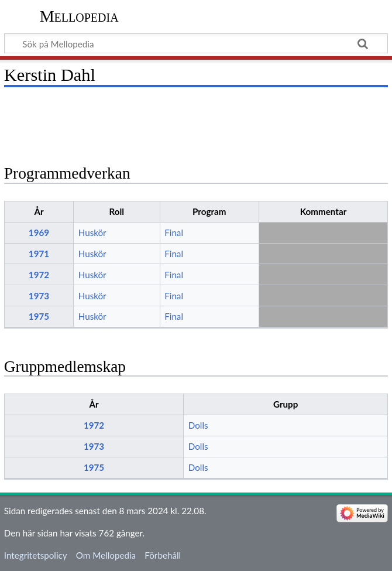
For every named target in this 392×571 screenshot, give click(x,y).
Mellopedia (79, 16)
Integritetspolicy (36, 555)
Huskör (92, 232)
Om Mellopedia (106, 555)
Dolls (198, 425)
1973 (39, 296)
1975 (39, 316)
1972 (39, 275)
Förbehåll (163, 555)
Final (174, 232)
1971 (39, 254)
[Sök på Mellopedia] (196, 43)
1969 (39, 232)
